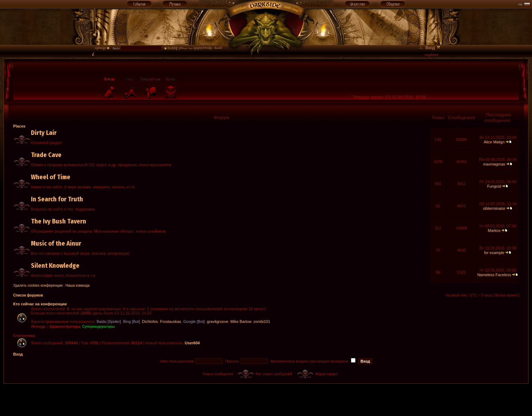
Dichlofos (150, 321)
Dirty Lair (44, 133)
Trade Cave (46, 155)
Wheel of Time (51, 177)
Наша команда (78, 285)
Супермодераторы (99, 327)
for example (494, 253)
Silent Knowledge (55, 266)
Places (20, 126)
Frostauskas (171, 321)
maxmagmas (494, 164)
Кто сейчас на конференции (40, 304)
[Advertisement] (266, 399)
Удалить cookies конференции (38, 285)
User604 (192, 343)
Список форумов (28, 295)
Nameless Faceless (494, 275)
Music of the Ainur (56, 243)
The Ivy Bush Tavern (59, 221)
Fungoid (494, 186)
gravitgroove (218, 321)
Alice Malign (494, 142)
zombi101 (262, 321)
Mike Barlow (241, 321)
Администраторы (65, 327)
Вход (18, 354)
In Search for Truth (57, 199)
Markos (494, 230)
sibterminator (494, 208)
